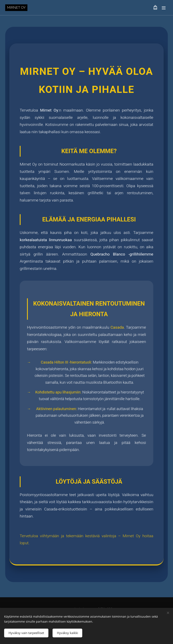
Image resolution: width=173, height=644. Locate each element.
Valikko (164, 8)
